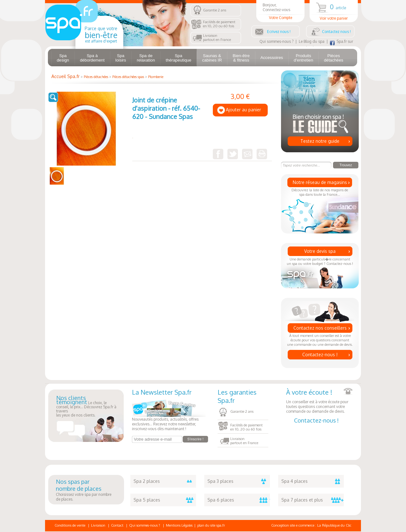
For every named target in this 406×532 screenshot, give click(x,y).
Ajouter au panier (243, 110)
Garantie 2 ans (215, 10)
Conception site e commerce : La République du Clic (311, 525)
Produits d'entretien (303, 58)
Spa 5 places (165, 500)
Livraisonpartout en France (217, 38)
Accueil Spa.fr (65, 76)
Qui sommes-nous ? (276, 41)
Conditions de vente (70, 525)
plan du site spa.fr (211, 525)
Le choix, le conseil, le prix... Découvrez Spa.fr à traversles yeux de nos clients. (86, 407)
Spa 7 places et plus (313, 500)
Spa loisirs (121, 58)
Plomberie (156, 77)
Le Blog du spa (312, 41)
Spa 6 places (239, 500)
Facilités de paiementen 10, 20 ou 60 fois (219, 24)
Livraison (98, 525)
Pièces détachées (334, 58)
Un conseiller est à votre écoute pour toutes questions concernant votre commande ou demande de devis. (319, 401)
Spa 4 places (313, 481)
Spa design (63, 58)
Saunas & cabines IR (212, 58)
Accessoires (272, 58)
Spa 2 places (165, 481)
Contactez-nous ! (320, 355)
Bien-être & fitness (241, 58)
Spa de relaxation (146, 58)
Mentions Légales (179, 525)
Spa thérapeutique (178, 58)
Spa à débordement (92, 58)
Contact (117, 525)
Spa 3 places (239, 481)
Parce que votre (101, 35)
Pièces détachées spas (128, 77)
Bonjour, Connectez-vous (280, 11)
